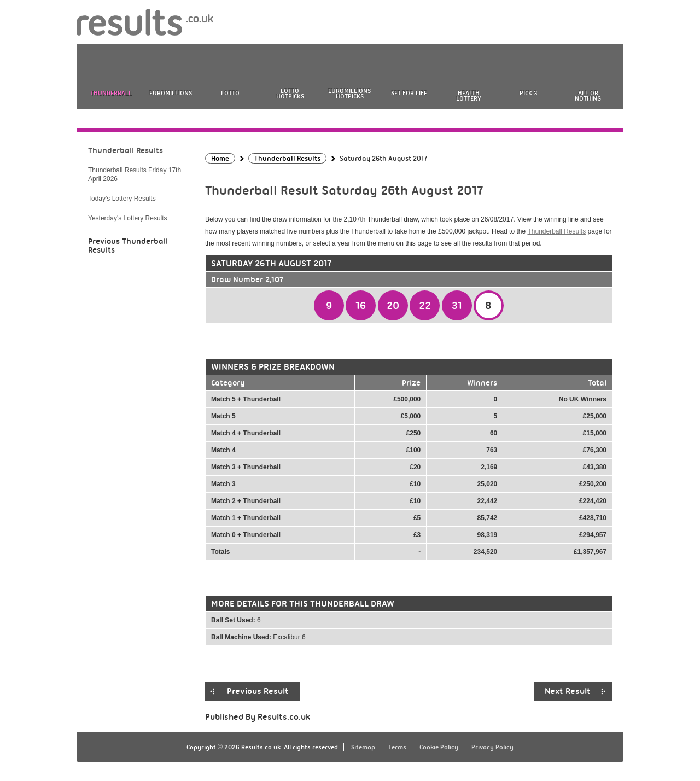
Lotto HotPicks (290, 94)
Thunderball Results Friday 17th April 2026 (135, 174)
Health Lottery (469, 96)
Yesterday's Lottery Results (128, 218)
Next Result (568, 691)
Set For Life (409, 93)
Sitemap (363, 747)
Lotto (230, 93)
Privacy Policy (492, 747)
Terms (397, 747)
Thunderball (111, 93)
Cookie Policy (439, 747)
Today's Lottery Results (122, 199)
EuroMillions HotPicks (349, 94)
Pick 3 (528, 93)
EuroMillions (171, 93)
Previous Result (258, 691)
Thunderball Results (556, 231)
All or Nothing (588, 96)
